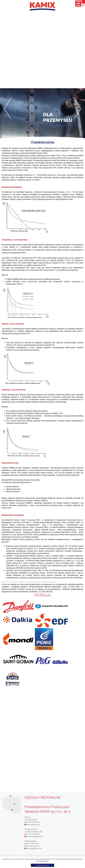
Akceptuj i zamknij (42, 865)
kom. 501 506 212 (33, 846)
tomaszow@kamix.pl (34, 836)
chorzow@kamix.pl (33, 848)
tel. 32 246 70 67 (32, 844)
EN (83, 5)
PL (83, 2)
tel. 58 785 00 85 (32, 822)
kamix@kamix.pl (32, 825)
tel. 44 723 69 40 (32, 834)
